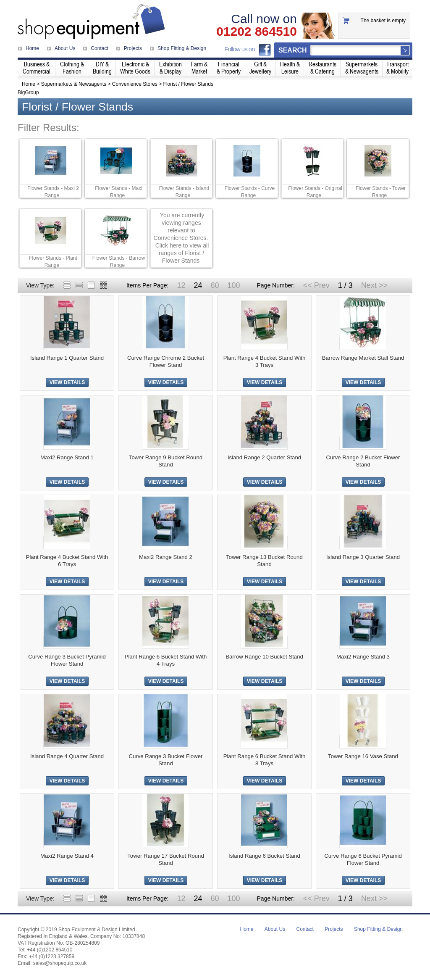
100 (233, 285)
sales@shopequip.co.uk (60, 963)
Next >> (374, 285)
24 (198, 285)
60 (215, 285)
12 (181, 285)
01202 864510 (257, 32)
